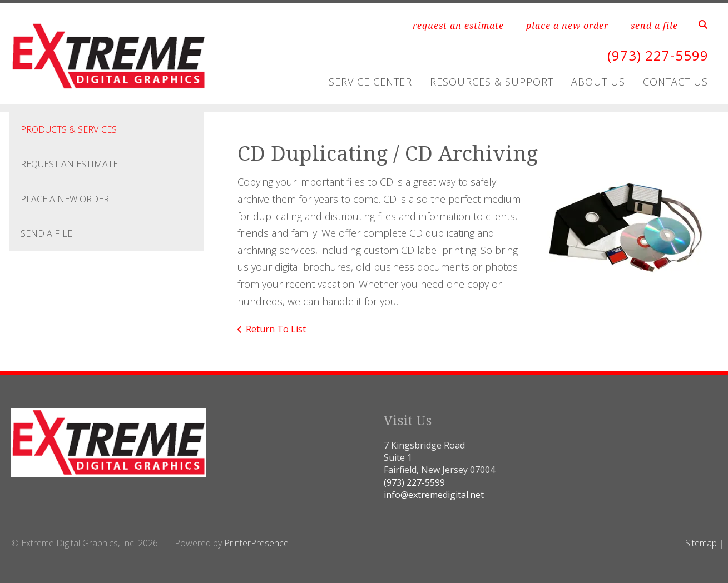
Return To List (276, 329)
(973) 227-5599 (658, 55)
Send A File (46, 233)
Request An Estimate (69, 164)
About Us (598, 82)
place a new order (567, 26)
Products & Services (69, 129)
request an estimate (458, 26)
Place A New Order (65, 199)
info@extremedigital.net (434, 495)
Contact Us (675, 82)
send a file (654, 26)
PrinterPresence (256, 543)
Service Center (370, 82)
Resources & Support (492, 82)
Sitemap (701, 543)
